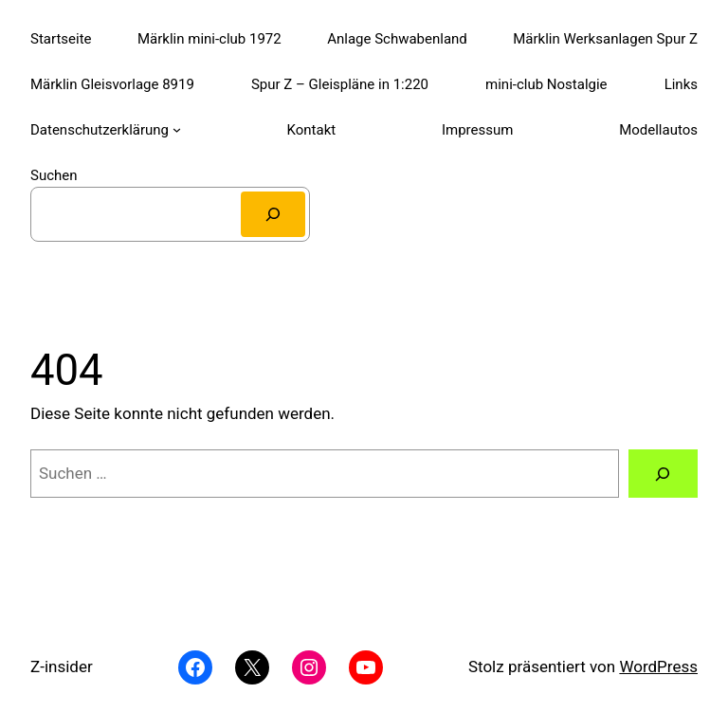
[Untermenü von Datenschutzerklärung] (177, 129)
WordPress (658, 666)
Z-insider (62, 666)
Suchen (54, 175)
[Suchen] (273, 214)
